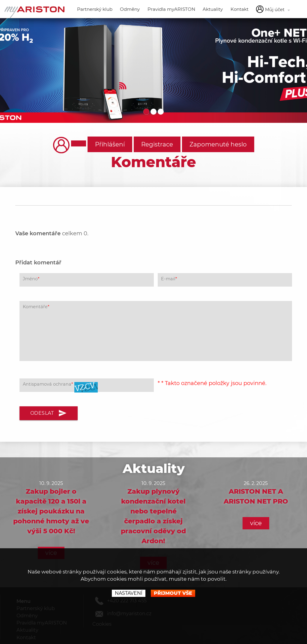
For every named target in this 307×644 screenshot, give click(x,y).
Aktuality (213, 9)
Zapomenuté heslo (218, 144)
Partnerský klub (95, 9)
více (256, 523)
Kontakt (240, 9)
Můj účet (273, 9)
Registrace (157, 144)
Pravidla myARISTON (171, 9)
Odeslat (49, 413)
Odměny (130, 9)
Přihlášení (110, 144)
